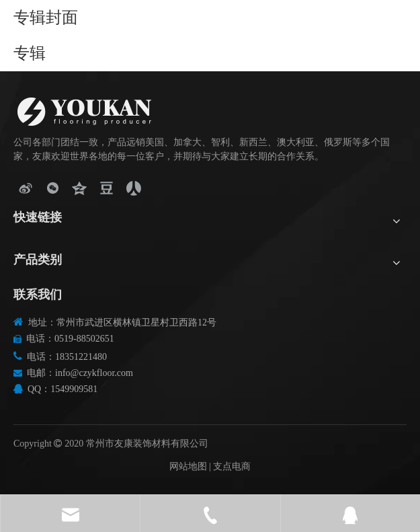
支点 (222, 466)
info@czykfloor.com (94, 373)
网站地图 (188, 466)
